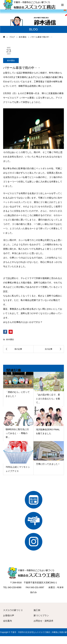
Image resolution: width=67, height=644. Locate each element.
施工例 (37, 610)
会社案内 (7, 621)
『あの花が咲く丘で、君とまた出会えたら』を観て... (48, 399)
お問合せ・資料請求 (43, 621)
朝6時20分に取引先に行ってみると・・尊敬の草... (17, 433)
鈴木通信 (11, 61)
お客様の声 (9, 615)
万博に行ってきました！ (48, 464)
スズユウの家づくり (13, 610)
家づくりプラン (41, 615)
